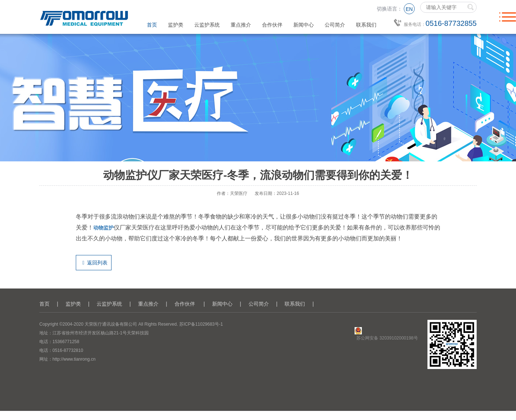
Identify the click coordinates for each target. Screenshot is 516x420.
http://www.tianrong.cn (74, 359)
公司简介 (335, 25)
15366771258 (66, 342)
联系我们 (366, 25)
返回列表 (94, 263)
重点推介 (241, 25)
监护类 (176, 25)
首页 (152, 25)
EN (409, 9)
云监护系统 (207, 25)
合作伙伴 (272, 25)
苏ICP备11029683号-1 (201, 324)
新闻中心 (304, 25)
